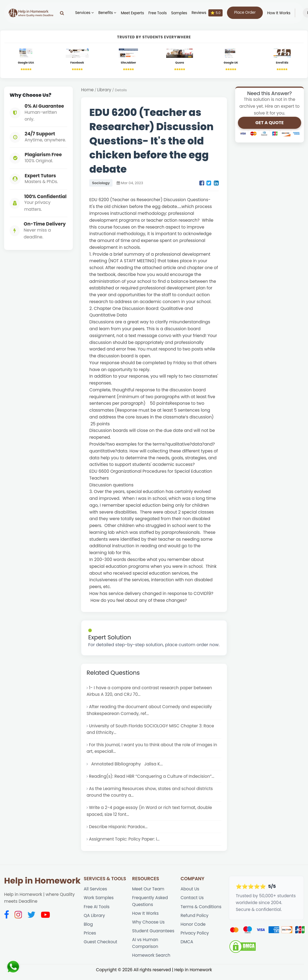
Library (105, 90)
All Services (96, 892)
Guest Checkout (101, 946)
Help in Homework (42, 884)
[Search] (61, 13)
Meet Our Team (149, 892)
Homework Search (152, 959)
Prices (90, 937)
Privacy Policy (195, 937)
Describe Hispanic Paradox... (119, 829)
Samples (178, 13)
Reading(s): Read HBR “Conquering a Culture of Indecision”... (152, 778)
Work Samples (99, 901)
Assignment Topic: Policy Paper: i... (125, 842)
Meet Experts (131, 13)
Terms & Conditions (201, 910)
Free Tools (156, 13)
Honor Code (193, 928)
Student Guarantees (154, 935)
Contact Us (192, 901)
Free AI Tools (97, 910)
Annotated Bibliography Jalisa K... (126, 766)
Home (87, 90)
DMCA (187, 946)
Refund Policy (195, 919)
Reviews (206, 13)
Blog (88, 928)
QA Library (94, 919)
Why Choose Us (149, 926)
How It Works (277, 13)
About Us (190, 892)
